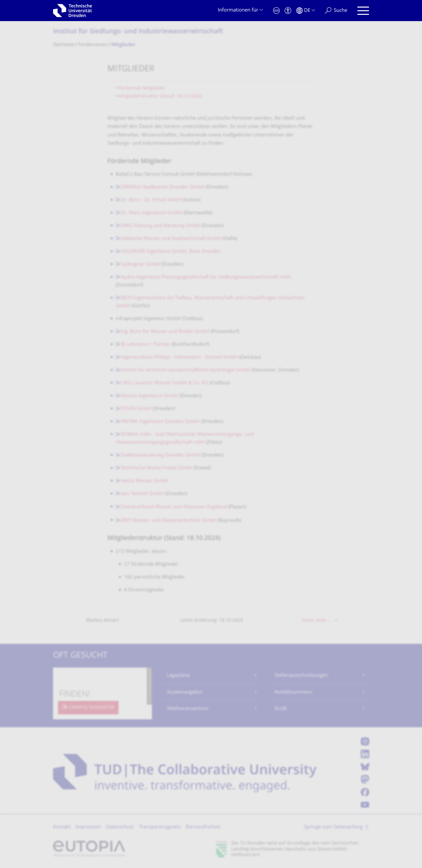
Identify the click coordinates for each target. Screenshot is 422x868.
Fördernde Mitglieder (142, 89)
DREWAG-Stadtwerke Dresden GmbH (163, 187)
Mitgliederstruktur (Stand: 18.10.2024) (160, 96)
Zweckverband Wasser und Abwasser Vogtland (174, 507)
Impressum (88, 827)
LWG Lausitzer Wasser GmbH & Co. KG (165, 383)
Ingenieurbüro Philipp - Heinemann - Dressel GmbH (179, 358)
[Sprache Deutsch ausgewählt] (306, 11)
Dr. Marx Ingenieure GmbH (151, 213)
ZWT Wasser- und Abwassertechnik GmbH (169, 521)
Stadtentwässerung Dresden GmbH (160, 455)
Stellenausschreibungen (301, 676)
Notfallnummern (293, 692)
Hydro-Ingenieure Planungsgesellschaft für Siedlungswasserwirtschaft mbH (206, 277)
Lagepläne (178, 676)
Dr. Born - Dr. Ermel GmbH (151, 200)
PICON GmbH (136, 409)
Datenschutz (120, 827)
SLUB (281, 709)
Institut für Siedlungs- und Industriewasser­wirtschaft (138, 32)
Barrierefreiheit (203, 827)
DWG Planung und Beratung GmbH (161, 226)
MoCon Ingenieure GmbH (150, 396)
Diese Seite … (316, 621)
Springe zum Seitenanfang (333, 827)
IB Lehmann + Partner (145, 345)
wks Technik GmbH (142, 494)
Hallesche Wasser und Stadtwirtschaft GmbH (171, 239)
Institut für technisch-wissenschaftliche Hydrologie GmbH (186, 370)
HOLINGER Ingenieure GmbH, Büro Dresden (171, 252)
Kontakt (62, 827)
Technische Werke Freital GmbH (157, 468)
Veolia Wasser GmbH (144, 481)
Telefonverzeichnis (188, 709)
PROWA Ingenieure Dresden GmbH (160, 422)
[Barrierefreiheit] (288, 11)
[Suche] (336, 11)
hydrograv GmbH (140, 265)
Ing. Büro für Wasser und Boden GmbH (165, 332)
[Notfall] (276, 11)
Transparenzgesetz (160, 827)
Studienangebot (184, 692)
